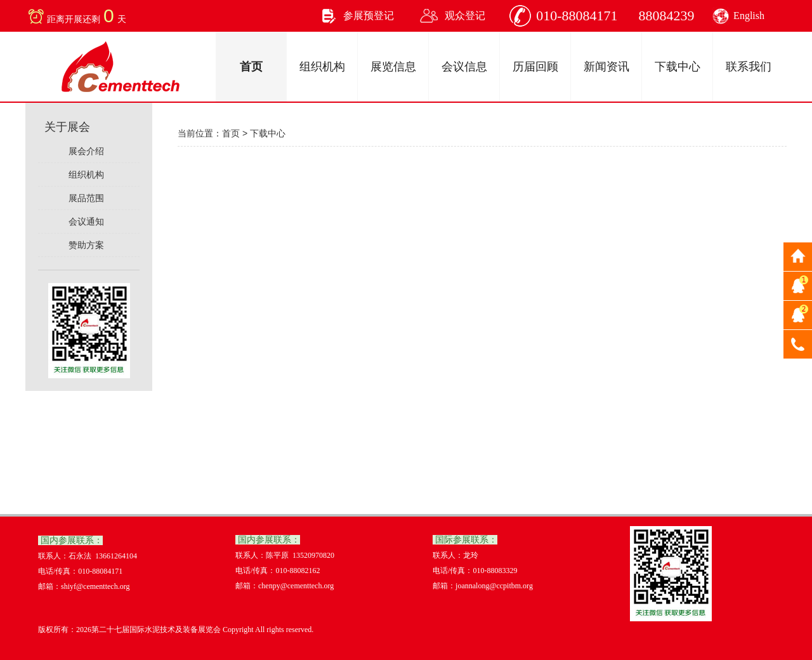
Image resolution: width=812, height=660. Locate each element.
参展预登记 (369, 16)
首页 (251, 67)
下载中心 (678, 67)
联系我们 (749, 67)
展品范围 (84, 198)
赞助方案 (84, 245)
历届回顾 (535, 67)
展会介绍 (84, 151)
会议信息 (464, 67)
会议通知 (84, 221)
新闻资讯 (606, 67)
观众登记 (465, 16)
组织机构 (322, 67)
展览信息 (393, 67)
